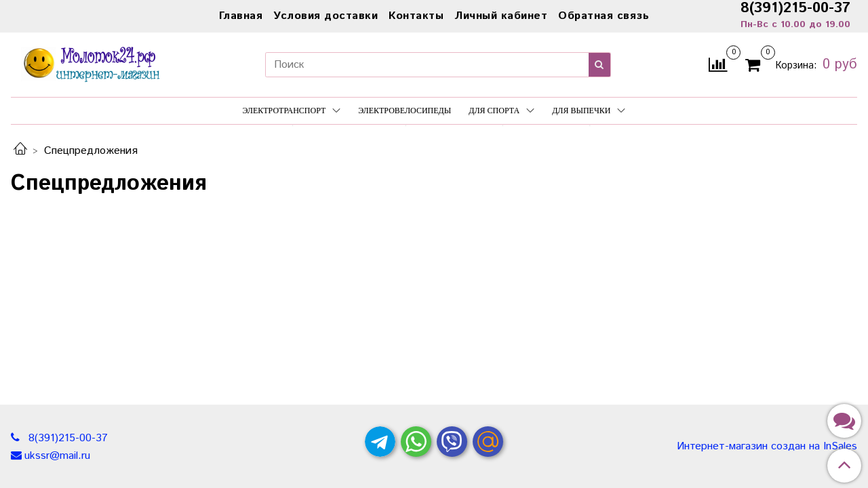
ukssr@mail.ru (57, 456)
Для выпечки (589, 110)
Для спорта (501, 110)
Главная (241, 16)
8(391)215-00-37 (66, 438)
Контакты (416, 16)
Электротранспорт (292, 110)
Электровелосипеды (405, 110)
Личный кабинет (501, 16)
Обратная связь (604, 16)
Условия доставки (325, 16)
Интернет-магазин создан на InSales (767, 447)
